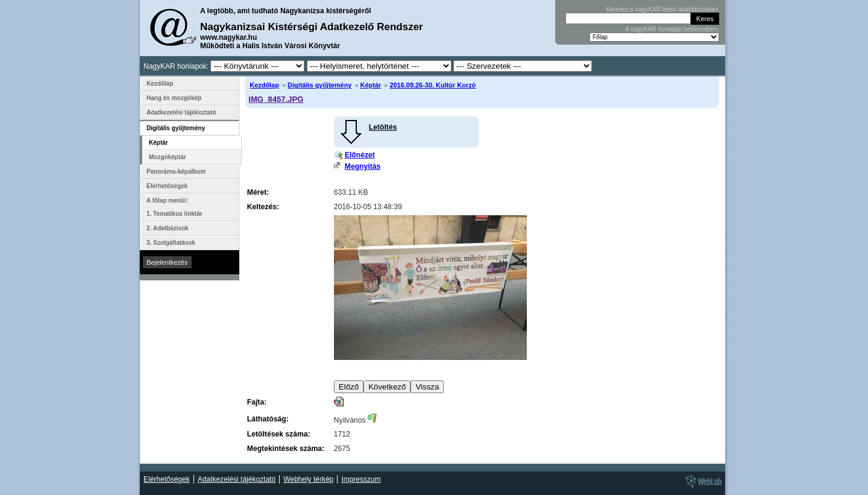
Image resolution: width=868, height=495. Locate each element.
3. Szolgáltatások (171, 243)
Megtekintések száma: (286, 449)
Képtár (371, 85)
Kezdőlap (264, 85)
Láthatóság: (268, 419)
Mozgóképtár (168, 157)
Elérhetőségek (167, 186)
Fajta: (257, 402)
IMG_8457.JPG (276, 99)
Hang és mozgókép (174, 98)
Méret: (258, 192)
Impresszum (361, 479)
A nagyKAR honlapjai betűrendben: (672, 29)
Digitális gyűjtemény (319, 85)
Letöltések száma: (279, 434)
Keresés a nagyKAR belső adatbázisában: (663, 9)
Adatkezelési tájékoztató (181, 112)
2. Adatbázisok (168, 228)
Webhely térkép (308, 479)
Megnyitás (363, 166)
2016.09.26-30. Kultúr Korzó (432, 85)
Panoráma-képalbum (176, 172)
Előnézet (360, 155)
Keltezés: (263, 207)
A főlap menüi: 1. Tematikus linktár (175, 207)
